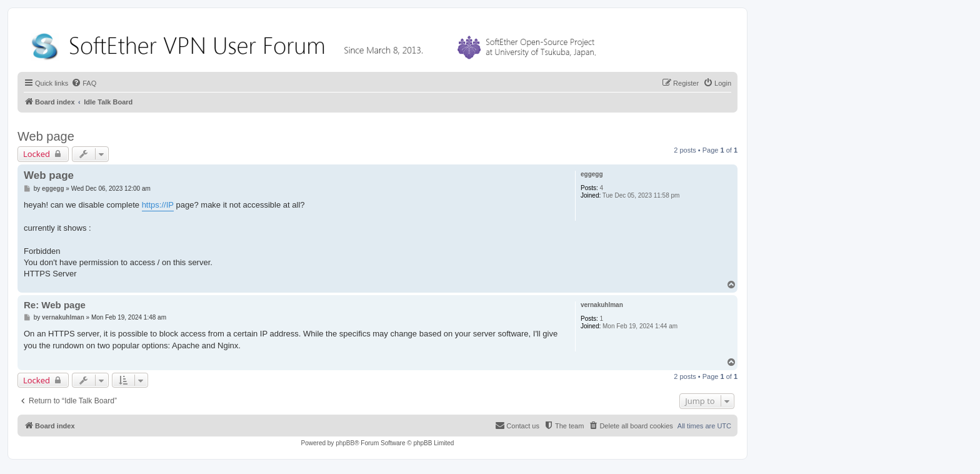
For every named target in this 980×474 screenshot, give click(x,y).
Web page (46, 136)
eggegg (592, 174)
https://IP (158, 205)
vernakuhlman (602, 305)
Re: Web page (55, 305)
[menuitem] (84, 83)
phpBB (345, 443)
